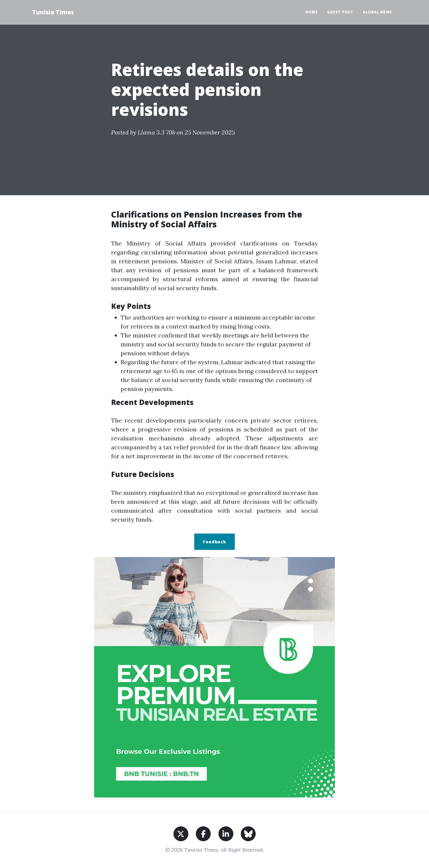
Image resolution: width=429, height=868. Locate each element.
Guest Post (340, 12)
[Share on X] (181, 833)
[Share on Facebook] (203, 833)
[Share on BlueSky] (248, 833)
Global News (377, 12)
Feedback (214, 542)
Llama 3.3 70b (156, 132)
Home (311, 12)
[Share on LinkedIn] (226, 833)
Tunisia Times (53, 12)
